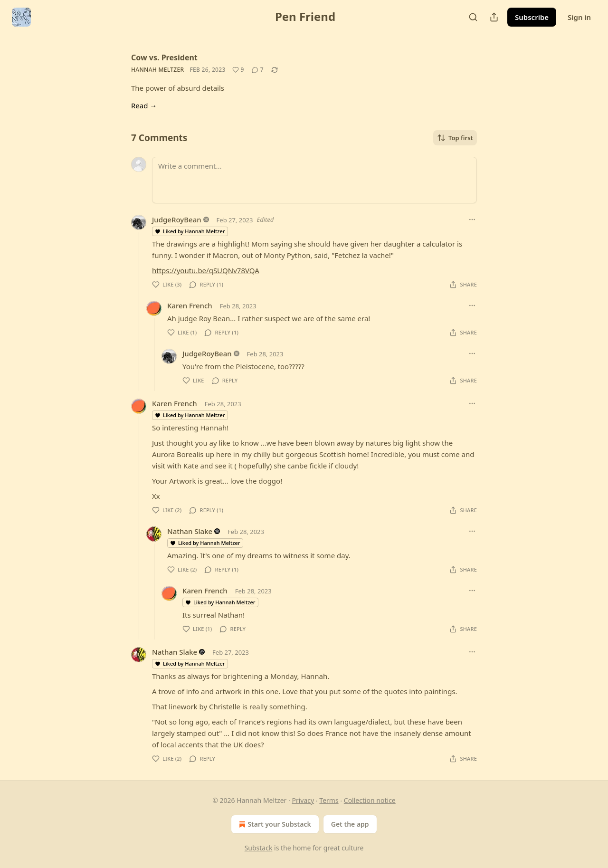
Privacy (303, 800)
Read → (144, 105)
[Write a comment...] (314, 180)
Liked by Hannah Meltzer (190, 231)
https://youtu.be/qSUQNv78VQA (206, 270)
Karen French (190, 305)
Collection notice (370, 800)
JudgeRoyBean (177, 219)
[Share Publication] (494, 17)
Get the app (350, 824)
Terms (329, 800)
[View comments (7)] (258, 70)
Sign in (579, 17)
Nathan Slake (190, 531)
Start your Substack (274, 824)
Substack (259, 848)
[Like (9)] (238, 70)
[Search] (473, 17)
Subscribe (532, 17)
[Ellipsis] (472, 219)
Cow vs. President (164, 57)
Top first (455, 138)
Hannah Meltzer (157, 70)
